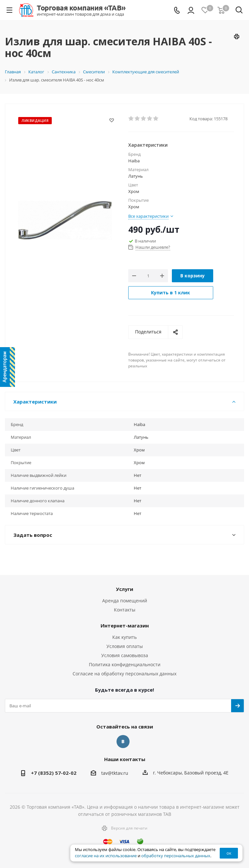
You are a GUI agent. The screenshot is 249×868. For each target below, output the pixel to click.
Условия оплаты (125, 646)
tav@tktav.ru (115, 773)
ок (229, 853)
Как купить (124, 637)
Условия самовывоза (125, 655)
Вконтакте (123, 742)
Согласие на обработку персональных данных (124, 674)
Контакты (125, 610)
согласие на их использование (106, 856)
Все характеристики (148, 216)
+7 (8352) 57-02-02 (54, 773)
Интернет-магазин (125, 625)
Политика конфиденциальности (125, 664)
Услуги (124, 589)
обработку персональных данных (176, 856)
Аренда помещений (125, 601)
